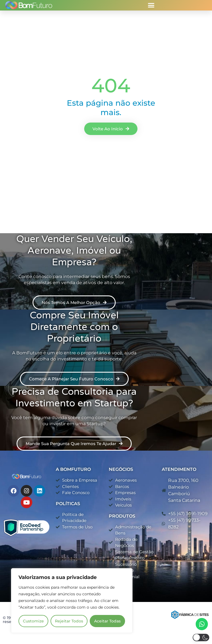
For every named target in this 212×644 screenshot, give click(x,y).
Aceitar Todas (107, 621)
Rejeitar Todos (69, 621)
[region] (72, 601)
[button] (151, 5)
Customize (33, 621)
